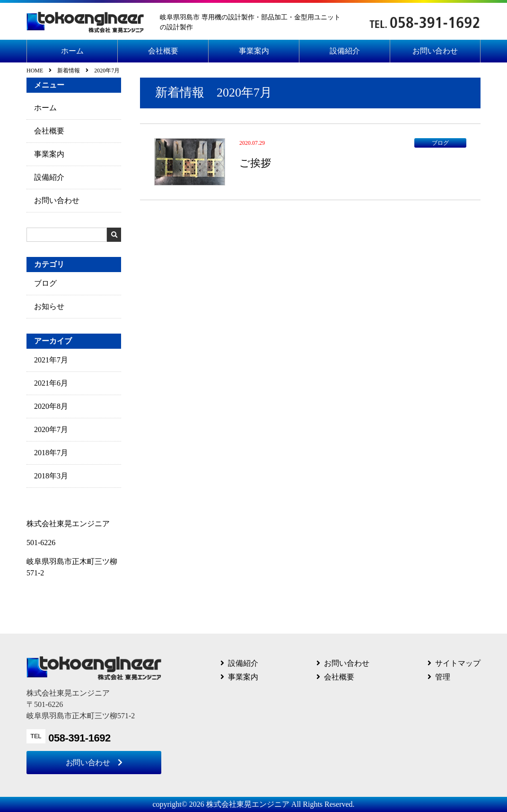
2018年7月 (51, 453)
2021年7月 (51, 360)
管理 (443, 677)
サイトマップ (458, 663)
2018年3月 (51, 476)
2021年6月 (51, 383)
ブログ (45, 283)
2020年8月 (51, 406)
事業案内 (254, 51)
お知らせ (49, 306)
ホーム (72, 51)
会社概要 (163, 51)
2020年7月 (51, 429)
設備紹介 (345, 51)
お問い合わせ (435, 51)
